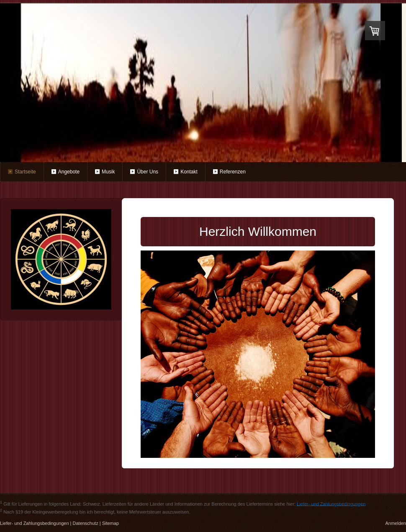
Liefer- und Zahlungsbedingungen (331, 504)
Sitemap (110, 523)
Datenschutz (86, 523)
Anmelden (396, 523)
